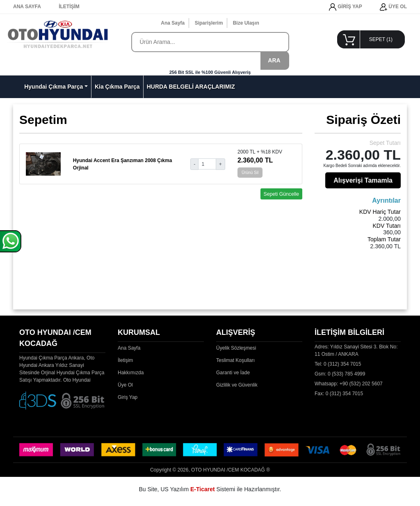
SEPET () (381, 39)
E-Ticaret (203, 489)
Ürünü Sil (250, 173)
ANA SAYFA (27, 7)
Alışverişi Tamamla (363, 180)
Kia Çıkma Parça (117, 87)
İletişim (125, 360)
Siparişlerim (209, 23)
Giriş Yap (128, 397)
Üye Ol (125, 385)
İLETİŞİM (69, 7)
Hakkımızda (131, 373)
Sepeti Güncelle (282, 194)
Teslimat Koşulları (235, 360)
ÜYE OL (393, 7)
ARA (274, 60)
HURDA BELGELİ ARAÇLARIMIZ (191, 87)
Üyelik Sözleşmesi (236, 348)
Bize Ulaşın (246, 23)
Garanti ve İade (233, 373)
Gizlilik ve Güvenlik (237, 385)
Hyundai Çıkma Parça (54, 87)
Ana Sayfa (173, 23)
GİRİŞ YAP (346, 7)
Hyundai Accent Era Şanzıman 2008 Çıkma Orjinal (123, 164)
